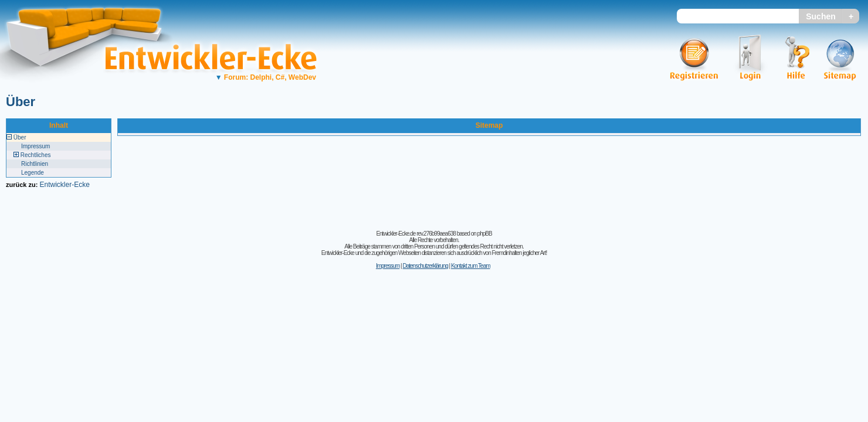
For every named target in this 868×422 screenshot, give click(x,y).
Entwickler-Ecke (64, 185)
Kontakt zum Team (471, 266)
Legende (33, 173)
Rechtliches (36, 155)
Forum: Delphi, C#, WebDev (266, 77)
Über (21, 102)
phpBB (485, 234)
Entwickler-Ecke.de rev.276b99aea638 (416, 234)
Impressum (35, 146)
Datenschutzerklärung (425, 266)
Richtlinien (35, 164)
